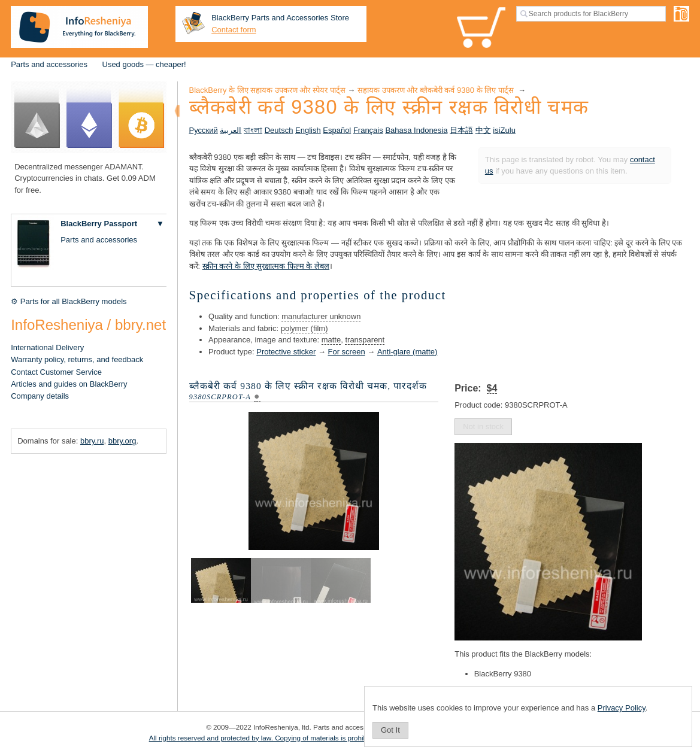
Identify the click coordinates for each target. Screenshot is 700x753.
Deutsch (279, 130)
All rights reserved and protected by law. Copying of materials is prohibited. (265, 738)
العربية (231, 130)
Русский (204, 130)
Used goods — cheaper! (144, 64)
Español (337, 130)
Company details (40, 396)
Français (368, 130)
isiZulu (504, 130)
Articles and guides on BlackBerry (69, 384)
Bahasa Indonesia (416, 130)
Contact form (234, 30)
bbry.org (122, 441)
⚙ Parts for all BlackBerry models (69, 301)
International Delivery (47, 347)
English (308, 130)
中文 (483, 130)
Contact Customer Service (56, 372)
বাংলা (253, 130)
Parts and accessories (49, 64)
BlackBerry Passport (99, 224)
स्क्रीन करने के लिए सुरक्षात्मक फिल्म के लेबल (266, 266)
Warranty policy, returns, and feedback (77, 359)
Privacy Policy (622, 708)
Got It (390, 730)
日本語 (461, 130)
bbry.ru (92, 441)
